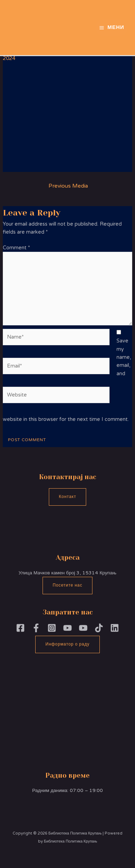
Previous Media (68, 186)
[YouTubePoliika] (67, 628)
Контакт (68, 497)
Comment (16, 248)
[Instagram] (52, 628)
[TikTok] (99, 628)
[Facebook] (20, 628)
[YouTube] (83, 628)
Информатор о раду (67, 644)
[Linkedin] (115, 628)
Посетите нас (67, 585)
